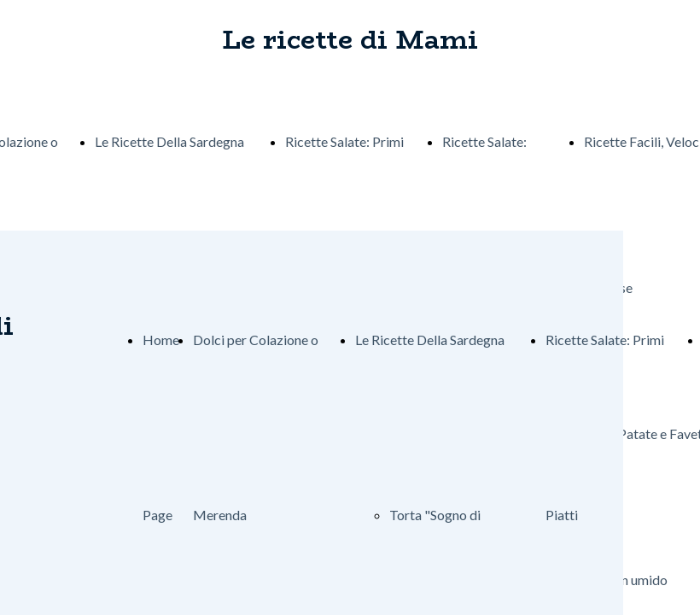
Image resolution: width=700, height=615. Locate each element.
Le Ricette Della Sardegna (169, 141)
